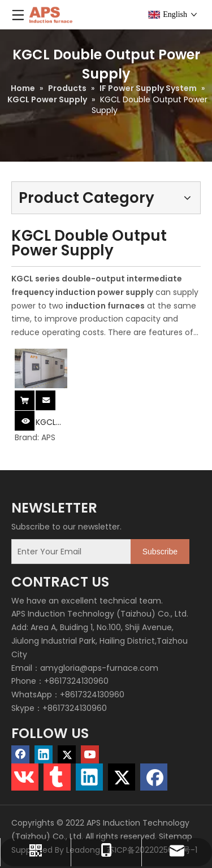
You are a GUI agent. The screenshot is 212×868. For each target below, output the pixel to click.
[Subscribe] (160, 552)
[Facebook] (20, 754)
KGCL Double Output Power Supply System (51, 422)
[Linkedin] (44, 754)
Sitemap (176, 836)
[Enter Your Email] (69, 552)
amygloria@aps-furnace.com (99, 668)
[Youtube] (90, 754)
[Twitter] (67, 754)
